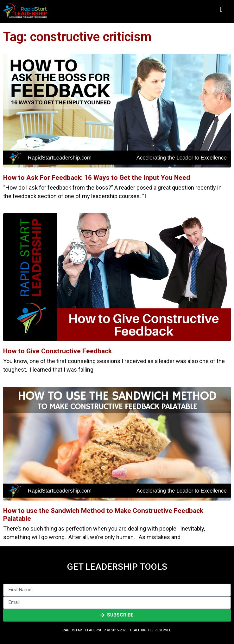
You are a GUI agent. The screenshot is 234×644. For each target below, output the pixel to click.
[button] (221, 10)
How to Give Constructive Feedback (57, 351)
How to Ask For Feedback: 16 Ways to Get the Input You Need (97, 178)
